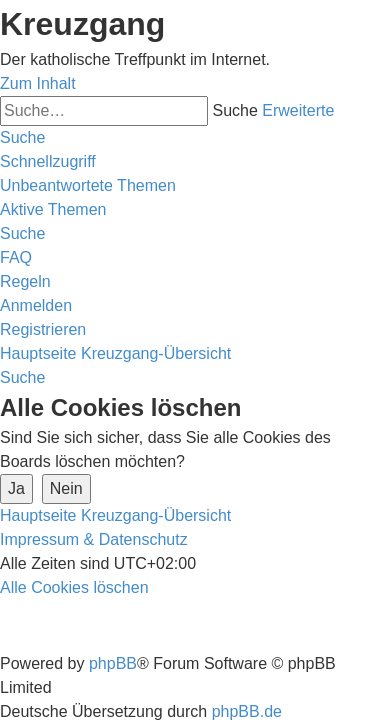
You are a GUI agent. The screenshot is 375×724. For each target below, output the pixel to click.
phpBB (113, 663)
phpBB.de (247, 711)
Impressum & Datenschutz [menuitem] (94, 539)
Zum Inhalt (38, 83)
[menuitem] (88, 185)
